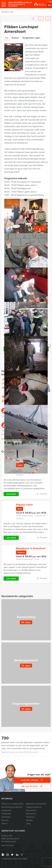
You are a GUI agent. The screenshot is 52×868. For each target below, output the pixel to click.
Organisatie (6, 814)
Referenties (31, 814)
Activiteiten (6, 817)
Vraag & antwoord (34, 807)
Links (28, 824)
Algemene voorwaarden (36, 804)
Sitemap (29, 820)
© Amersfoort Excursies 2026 (14, 859)
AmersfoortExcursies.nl (20, 4)
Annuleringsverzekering (12, 807)
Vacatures (30, 817)
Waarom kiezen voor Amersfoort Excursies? (20, 752)
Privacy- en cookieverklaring (13, 804)
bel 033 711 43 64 (32, 786)
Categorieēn (7, 810)
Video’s (5, 824)
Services (5, 820)
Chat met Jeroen (32, 780)
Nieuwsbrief (31, 810)
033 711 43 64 (7, 846)
